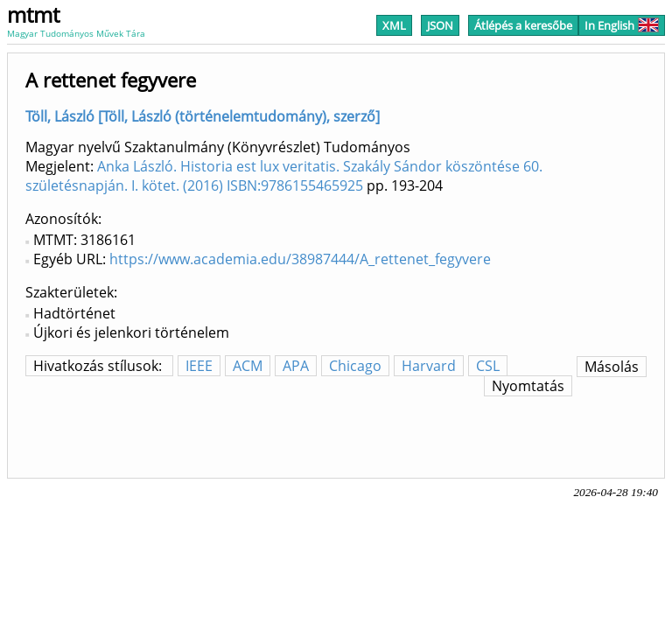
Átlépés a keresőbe (523, 25)
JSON (440, 25)
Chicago (355, 366)
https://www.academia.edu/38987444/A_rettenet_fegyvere (300, 259)
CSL (488, 366)
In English (622, 25)
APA (296, 366)
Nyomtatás (528, 386)
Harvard (429, 366)
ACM (248, 366)
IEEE (199, 366)
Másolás (612, 367)
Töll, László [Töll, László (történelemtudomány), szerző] (203, 116)
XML (394, 25)
